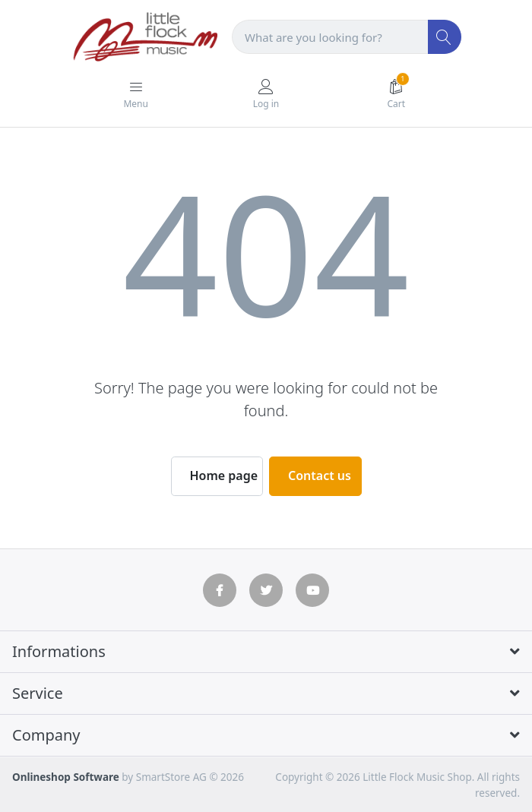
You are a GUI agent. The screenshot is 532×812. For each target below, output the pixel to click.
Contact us (320, 476)
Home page (224, 476)
